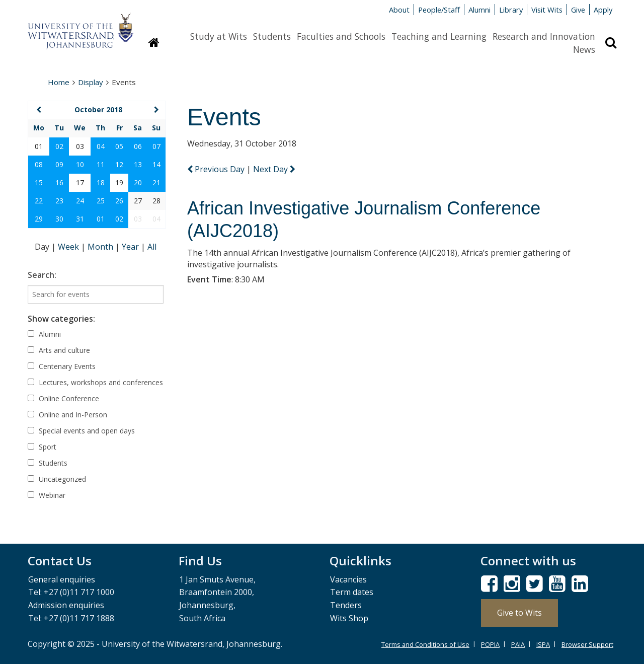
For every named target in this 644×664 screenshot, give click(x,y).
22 (39, 201)
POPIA (490, 644)
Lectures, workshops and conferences (95, 382)
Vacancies (348, 579)
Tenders (346, 605)
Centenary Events (62, 366)
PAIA (518, 644)
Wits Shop (349, 618)
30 (59, 219)
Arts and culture (59, 350)
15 (39, 182)
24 (80, 201)
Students (272, 36)
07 (156, 146)
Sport (42, 447)
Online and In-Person (67, 415)
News (584, 49)
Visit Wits (547, 10)
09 (59, 164)
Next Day (274, 169)
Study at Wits (219, 36)
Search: (42, 275)
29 (39, 219)
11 (101, 164)
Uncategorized (57, 479)
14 (156, 164)
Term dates (352, 592)
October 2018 (98, 109)
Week (69, 247)
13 (138, 164)
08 (39, 164)
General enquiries (62, 579)
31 (80, 219)
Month (101, 247)
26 (119, 201)
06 (138, 146)
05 (119, 146)
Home (59, 82)
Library (511, 10)
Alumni (479, 10)
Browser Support (587, 644)
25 (101, 201)
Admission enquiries (66, 605)
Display (91, 82)
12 (119, 164)
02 (59, 146)
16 (59, 182)
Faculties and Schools (341, 36)
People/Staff (439, 10)
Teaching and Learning (439, 36)
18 (101, 182)
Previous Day (217, 169)
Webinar (47, 495)
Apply (603, 10)
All (152, 247)
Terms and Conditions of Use (425, 644)
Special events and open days (81, 431)
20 (138, 182)
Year (131, 247)
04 (101, 146)
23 (59, 201)
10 (80, 164)
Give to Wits (519, 613)
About (399, 10)
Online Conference (63, 398)
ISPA (543, 644)
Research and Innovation (544, 36)
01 (101, 219)
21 (156, 182)
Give (578, 10)
